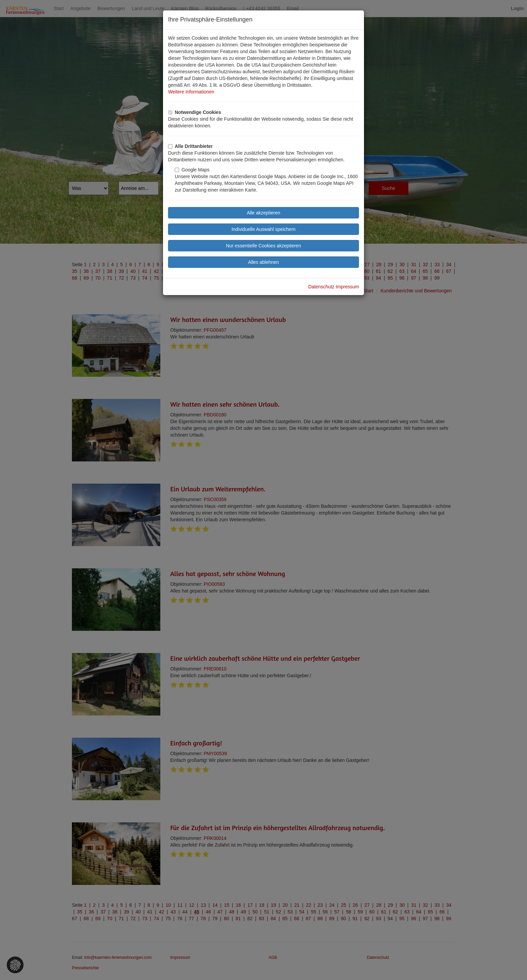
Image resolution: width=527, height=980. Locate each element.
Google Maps (192, 170)
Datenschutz (321, 287)
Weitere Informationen (191, 92)
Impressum (347, 287)
